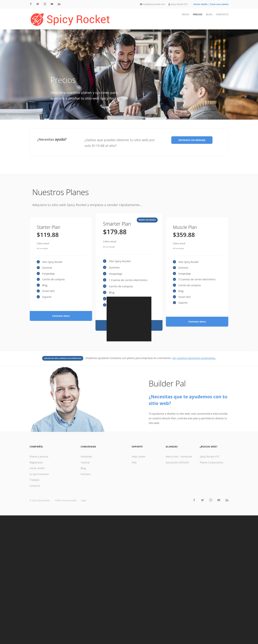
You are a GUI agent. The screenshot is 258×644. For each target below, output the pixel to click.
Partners (86, 474)
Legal (84, 500)
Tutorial (85, 462)
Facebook (86, 457)
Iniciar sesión (37, 468)
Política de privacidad (66, 500)
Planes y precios (39, 457)
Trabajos (35, 480)
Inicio (186, 14)
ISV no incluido (42, 248)
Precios (198, 14)
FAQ (134, 462)
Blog (209, 14)
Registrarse (36, 462)
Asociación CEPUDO (177, 462)
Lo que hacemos (39, 474)
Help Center (139, 457)
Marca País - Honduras (179, 457)
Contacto (222, 14)
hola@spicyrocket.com (152, 4)
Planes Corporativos (212, 462)
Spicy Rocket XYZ (178, 4)
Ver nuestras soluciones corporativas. (194, 358)
